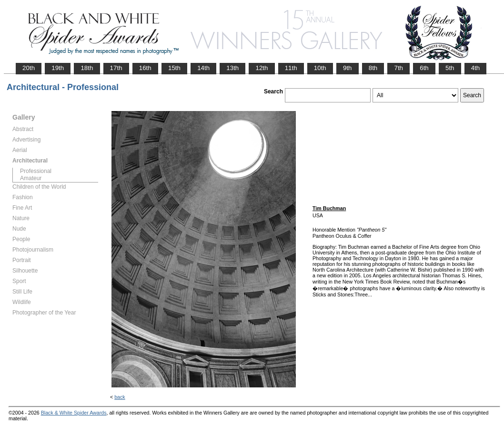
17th (116, 68)
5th (450, 68)
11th (291, 68)
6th (424, 68)
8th (373, 68)
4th (476, 68)
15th (174, 68)
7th (398, 68)
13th (232, 68)
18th (87, 68)
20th (29, 68)
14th (203, 68)
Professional (36, 171)
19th (58, 68)
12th (262, 68)
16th (145, 68)
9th (348, 68)
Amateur (31, 178)
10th (320, 68)
